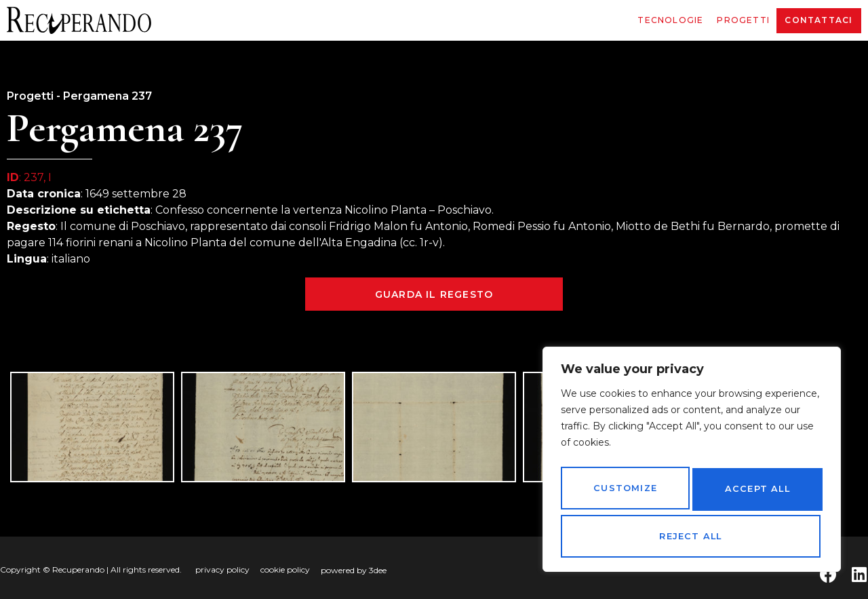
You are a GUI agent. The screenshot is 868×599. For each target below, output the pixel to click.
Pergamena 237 (107, 96)
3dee (378, 570)
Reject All (754, 494)
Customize (624, 494)
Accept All (692, 537)
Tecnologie (670, 20)
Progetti (743, 20)
